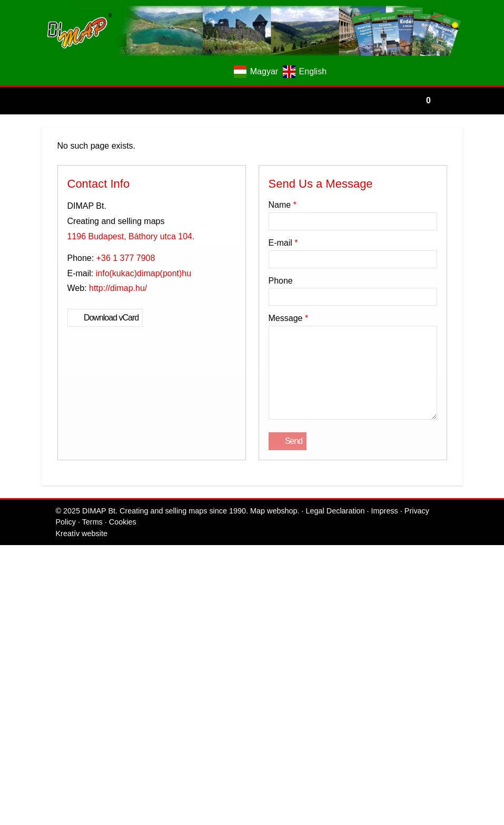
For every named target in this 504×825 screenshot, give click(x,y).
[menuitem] (71, 203)
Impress (331, 775)
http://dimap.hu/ (51, 436)
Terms (408, 775)
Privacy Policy (371, 775)
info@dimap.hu (58, 427)
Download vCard (33, 446)
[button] (27, 193)
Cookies (434, 775)
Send (17, 756)
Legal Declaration (285, 775)
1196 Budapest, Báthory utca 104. (61, 408)
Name (17, 612)
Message (22, 674)
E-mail (19, 633)
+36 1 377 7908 (58, 417)
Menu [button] (35, 231)
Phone (15, 653)
